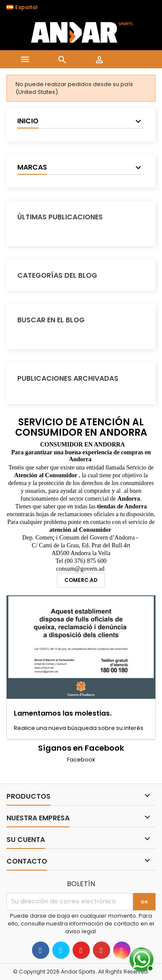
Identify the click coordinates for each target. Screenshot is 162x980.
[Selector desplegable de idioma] (27, 7)
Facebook (81, 760)
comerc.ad (81, 580)
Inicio (28, 121)
